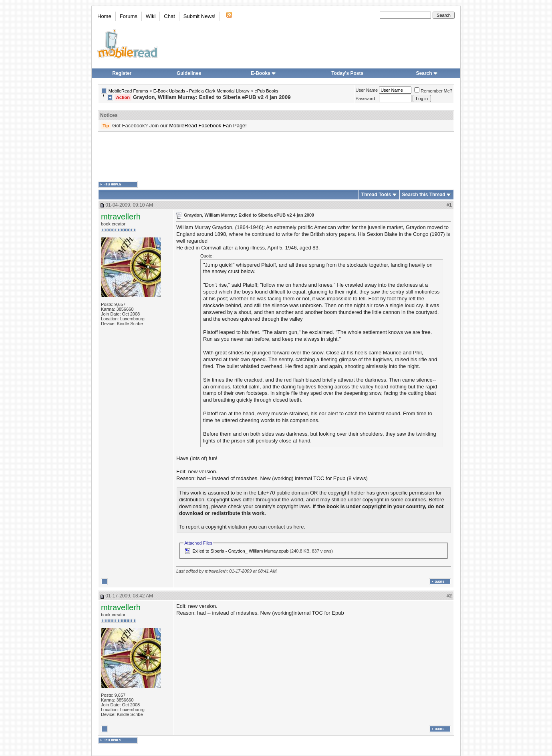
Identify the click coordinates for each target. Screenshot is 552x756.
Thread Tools (376, 195)
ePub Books (267, 91)
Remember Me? (433, 91)
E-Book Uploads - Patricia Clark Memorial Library (201, 91)
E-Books (263, 73)
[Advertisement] (276, 157)
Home (104, 16)
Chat (169, 16)
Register (122, 73)
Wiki (151, 16)
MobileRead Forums (128, 91)
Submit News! (199, 16)
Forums (129, 16)
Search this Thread (424, 195)
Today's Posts (347, 73)
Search (427, 73)
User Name (367, 90)
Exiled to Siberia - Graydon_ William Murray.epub (240, 551)
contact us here (286, 527)
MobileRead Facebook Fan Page (207, 126)
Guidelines (189, 73)
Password (365, 99)
